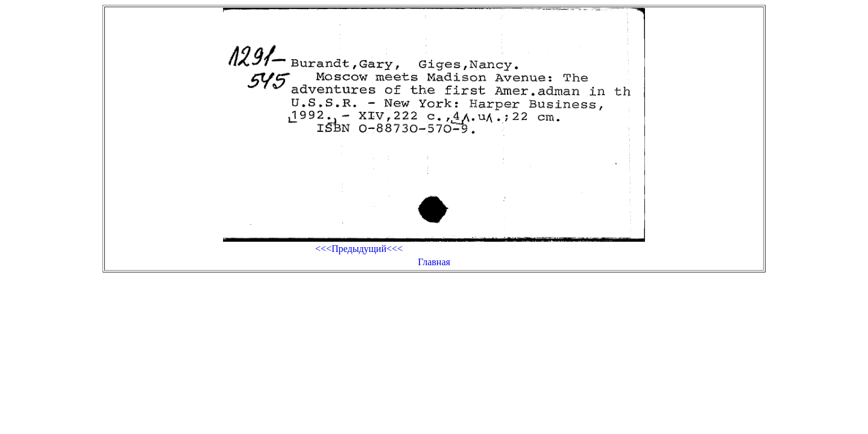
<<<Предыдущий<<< (359, 249)
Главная (434, 262)
